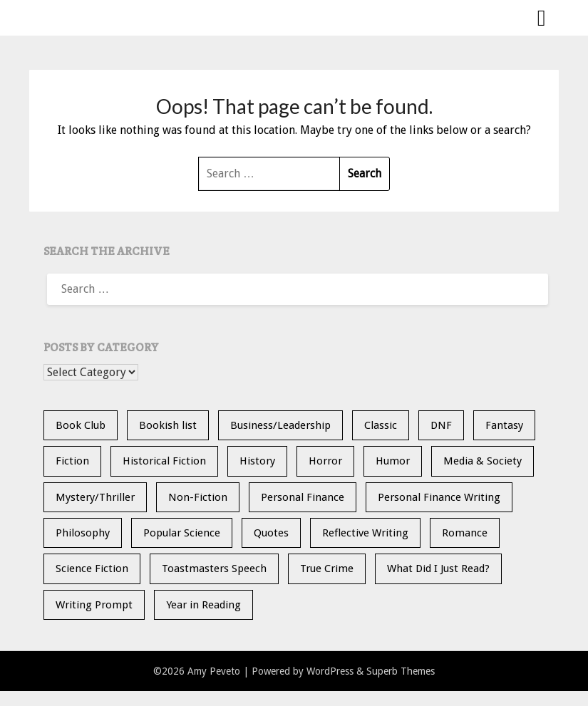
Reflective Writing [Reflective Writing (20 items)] (365, 533)
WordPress (330, 671)
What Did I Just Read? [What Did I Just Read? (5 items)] (438, 569)
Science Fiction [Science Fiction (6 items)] (92, 569)
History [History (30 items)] (257, 461)
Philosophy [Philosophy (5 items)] (83, 533)
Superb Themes (401, 671)
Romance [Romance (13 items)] (465, 533)
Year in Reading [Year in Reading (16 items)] (203, 605)
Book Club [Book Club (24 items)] (81, 425)
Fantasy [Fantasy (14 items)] (504, 425)
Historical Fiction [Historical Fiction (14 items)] (164, 461)
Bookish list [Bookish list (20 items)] (168, 425)
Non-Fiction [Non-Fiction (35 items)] (198, 497)
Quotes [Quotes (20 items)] (271, 533)
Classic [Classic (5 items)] (381, 425)
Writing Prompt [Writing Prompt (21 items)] (94, 605)
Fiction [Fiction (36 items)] (72, 461)
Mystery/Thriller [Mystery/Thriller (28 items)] (95, 497)
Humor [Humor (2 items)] (393, 461)
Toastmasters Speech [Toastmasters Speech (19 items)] (214, 569)
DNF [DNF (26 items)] (441, 425)
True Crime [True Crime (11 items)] (327, 569)
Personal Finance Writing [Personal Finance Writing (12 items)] (439, 497)
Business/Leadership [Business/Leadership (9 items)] (280, 425)
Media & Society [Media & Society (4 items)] (483, 461)
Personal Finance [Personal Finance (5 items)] (303, 497)
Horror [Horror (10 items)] (325, 461)
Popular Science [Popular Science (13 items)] (182, 533)
